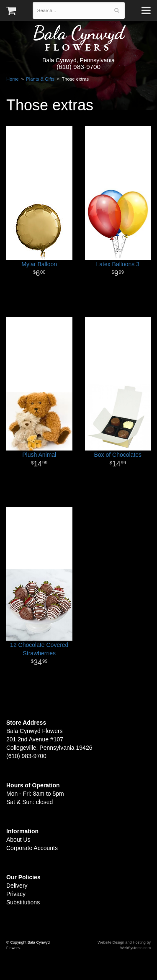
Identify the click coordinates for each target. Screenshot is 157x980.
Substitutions (23, 902)
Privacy (16, 894)
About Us (18, 840)
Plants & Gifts (40, 79)
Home (13, 79)
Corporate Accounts (32, 848)
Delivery (17, 886)
